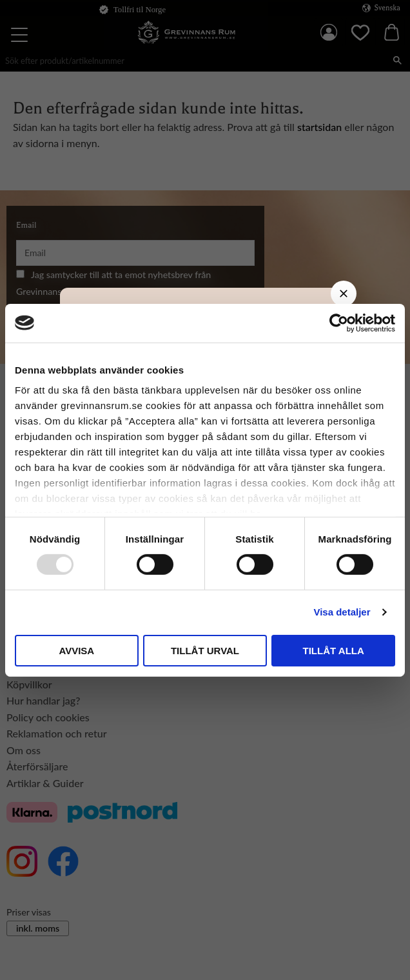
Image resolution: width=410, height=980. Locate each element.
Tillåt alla (334, 651)
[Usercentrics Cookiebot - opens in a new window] (339, 323)
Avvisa (76, 651)
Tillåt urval (205, 651)
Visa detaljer (342, 612)
